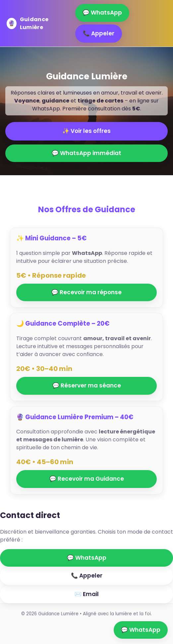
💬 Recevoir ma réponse (86, 292)
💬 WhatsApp (102, 13)
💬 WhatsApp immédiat (86, 153)
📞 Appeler (99, 33)
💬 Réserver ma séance (87, 385)
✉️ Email (87, 594)
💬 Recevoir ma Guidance (87, 479)
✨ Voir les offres (86, 131)
